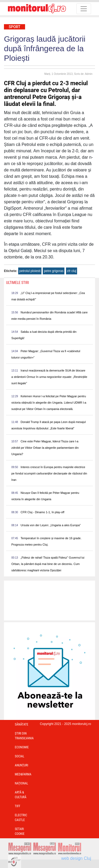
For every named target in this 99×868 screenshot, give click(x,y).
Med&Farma (23, 774)
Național (21, 783)
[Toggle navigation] (84, 9)
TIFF (18, 806)
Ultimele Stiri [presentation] (18, 283)
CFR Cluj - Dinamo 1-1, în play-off (42, 512)
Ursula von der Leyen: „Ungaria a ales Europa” (51, 525)
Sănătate (22, 724)
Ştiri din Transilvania (24, 736)
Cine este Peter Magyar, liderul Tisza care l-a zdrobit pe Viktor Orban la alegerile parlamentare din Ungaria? (45, 448)
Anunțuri (22, 765)
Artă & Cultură (21, 795)
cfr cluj (72, 271)
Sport (15, 27)
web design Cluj (76, 858)
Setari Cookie (20, 831)
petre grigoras (54, 271)
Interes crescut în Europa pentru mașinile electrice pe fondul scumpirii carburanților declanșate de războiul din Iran (49, 473)
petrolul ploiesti (30, 271)
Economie (22, 747)
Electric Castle (21, 818)
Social (20, 756)
